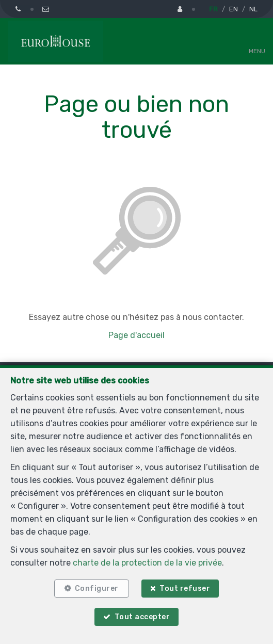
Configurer (97, 589)
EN (234, 9)
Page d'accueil (136, 335)
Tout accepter (142, 617)
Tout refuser (185, 589)
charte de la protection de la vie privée (147, 563)
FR (213, 9)
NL (253, 9)
